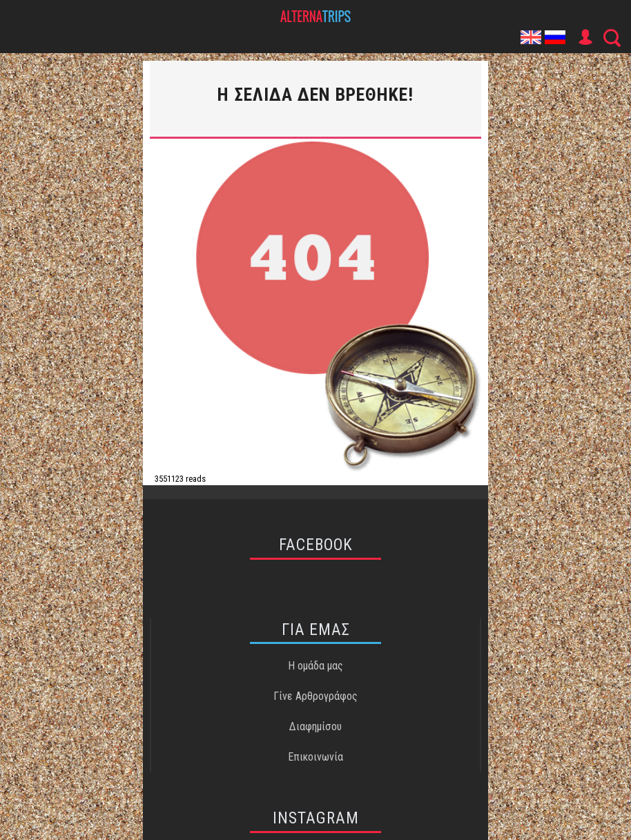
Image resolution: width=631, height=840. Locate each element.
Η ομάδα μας (315, 666)
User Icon (585, 37)
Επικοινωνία (315, 757)
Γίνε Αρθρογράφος (315, 696)
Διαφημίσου (315, 726)
